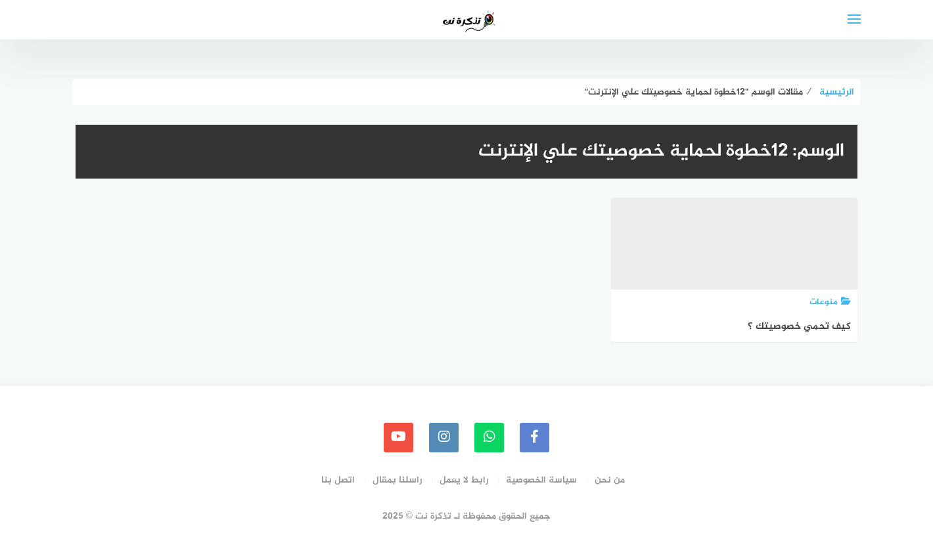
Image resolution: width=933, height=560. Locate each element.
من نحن (610, 480)
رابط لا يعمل (464, 480)
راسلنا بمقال (397, 480)
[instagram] (444, 438)
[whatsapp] (489, 438)
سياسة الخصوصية (541, 480)
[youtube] (398, 438)
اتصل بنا (338, 480)
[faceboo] (535, 438)
